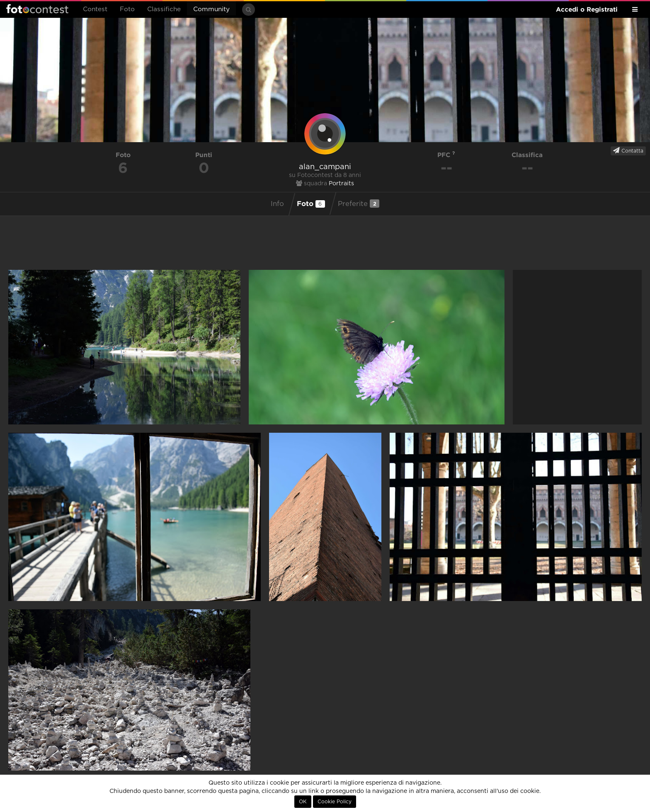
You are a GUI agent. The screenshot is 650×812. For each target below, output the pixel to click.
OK (303, 802)
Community (211, 9)
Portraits (341, 184)
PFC (446, 155)
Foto (127, 9)
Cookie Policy (335, 802)
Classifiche (164, 9)
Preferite (359, 204)
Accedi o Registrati (587, 9)
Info (277, 204)
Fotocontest (37, 9)
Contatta (628, 150)
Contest (95, 9)
